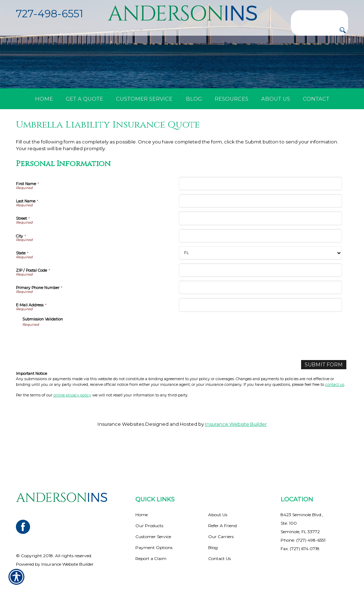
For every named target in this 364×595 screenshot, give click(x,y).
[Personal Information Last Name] (260, 229)
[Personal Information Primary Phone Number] (260, 316)
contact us (335, 412)
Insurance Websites (121, 452)
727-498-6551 (49, 14)
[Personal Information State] (260, 281)
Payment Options (154, 547)
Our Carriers (221, 537)
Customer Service (153, 537)
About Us (218, 515)
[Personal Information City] (260, 264)
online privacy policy (72, 423)
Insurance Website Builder (236, 452)
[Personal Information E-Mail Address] (260, 333)
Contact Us (219, 558)
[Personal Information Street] (260, 246)
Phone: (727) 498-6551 (303, 540)
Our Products (149, 526)
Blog (213, 547)
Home (142, 515)
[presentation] (76, 369)
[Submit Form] (325, 392)
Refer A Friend (222, 526)
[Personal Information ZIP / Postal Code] (260, 298)
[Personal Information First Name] (260, 211)
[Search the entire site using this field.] (319, 16)
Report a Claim (151, 558)
